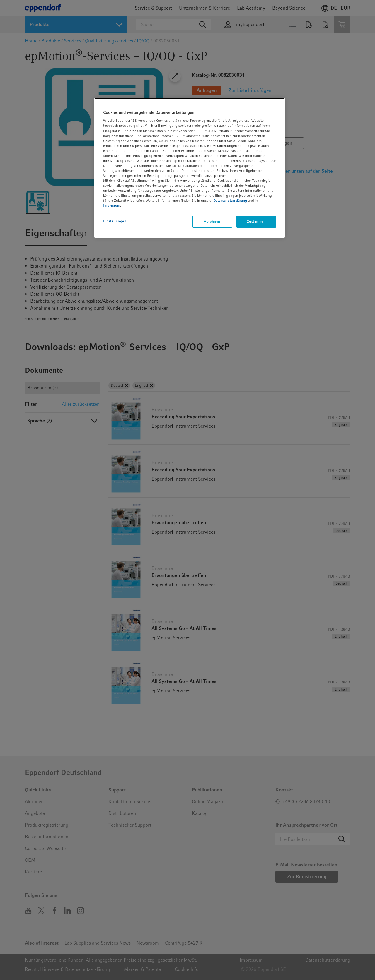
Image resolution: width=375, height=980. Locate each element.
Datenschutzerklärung (230, 201)
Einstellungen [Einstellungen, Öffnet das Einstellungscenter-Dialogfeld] (115, 221)
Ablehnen (212, 222)
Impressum (112, 205)
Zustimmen (256, 222)
